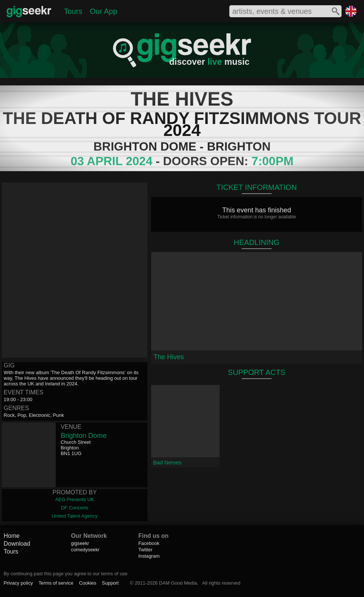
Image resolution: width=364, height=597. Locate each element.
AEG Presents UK (74, 499)
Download (17, 544)
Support (110, 583)
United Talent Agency (75, 516)
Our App (103, 11)
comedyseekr (85, 550)
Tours (73, 11)
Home (12, 536)
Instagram (149, 556)
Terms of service (56, 583)
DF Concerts (75, 508)
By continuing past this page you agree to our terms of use (66, 574)
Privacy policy (18, 583)
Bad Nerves (167, 463)
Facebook (149, 543)
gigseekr (80, 543)
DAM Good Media (178, 583)
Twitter (146, 550)
